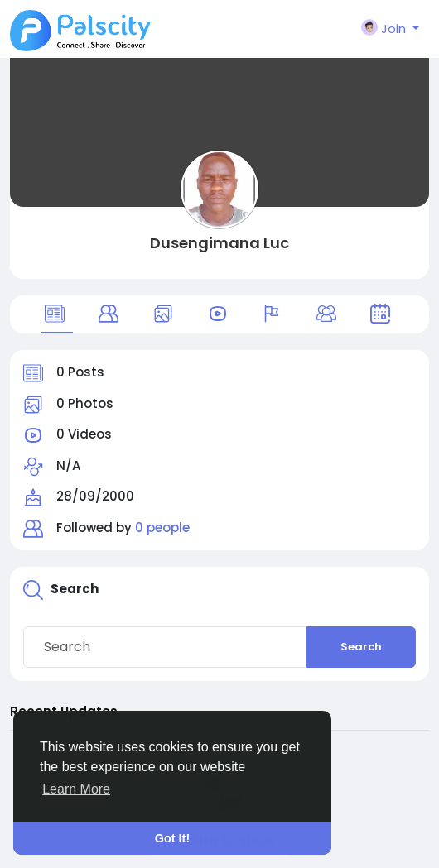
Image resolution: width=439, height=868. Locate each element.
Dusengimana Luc (219, 243)
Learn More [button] (76, 789)
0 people (162, 528)
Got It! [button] (172, 838)
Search (361, 647)
